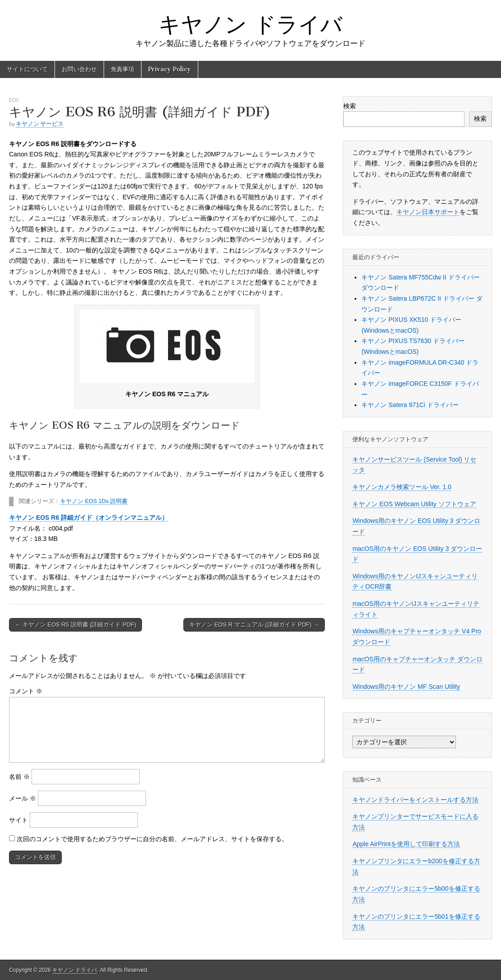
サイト (18, 820)
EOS (14, 100)
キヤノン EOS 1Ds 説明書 (94, 501)
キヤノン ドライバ (250, 24)
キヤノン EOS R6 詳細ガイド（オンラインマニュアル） (89, 517)
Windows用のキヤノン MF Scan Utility (406, 687)
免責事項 (123, 69)
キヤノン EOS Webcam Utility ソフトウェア (414, 504)
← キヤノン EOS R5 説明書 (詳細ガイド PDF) (75, 625)
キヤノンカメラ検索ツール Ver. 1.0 (402, 487)
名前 (19, 777)
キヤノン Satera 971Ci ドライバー (410, 405)
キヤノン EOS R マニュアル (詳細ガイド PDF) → (254, 625)
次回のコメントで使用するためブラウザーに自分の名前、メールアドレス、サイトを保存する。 (152, 839)
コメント (26, 691)
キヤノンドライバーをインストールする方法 (415, 800)
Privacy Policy (170, 69)
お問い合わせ (79, 69)
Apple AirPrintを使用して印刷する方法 (406, 844)
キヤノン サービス (40, 124)
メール (23, 798)
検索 (350, 106)
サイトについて (27, 69)
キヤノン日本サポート (428, 212)
